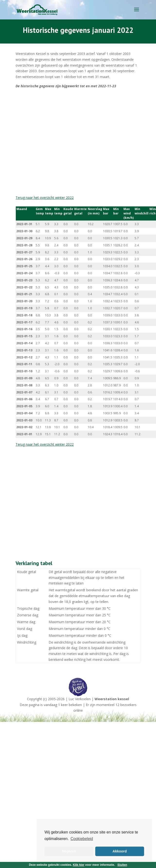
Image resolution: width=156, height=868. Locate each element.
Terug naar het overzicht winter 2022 (45, 198)
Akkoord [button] (120, 851)
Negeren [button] (69, 851)
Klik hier (79, 865)
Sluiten (122, 865)
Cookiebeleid (82, 839)
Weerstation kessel (112, 699)
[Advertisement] (52, 142)
